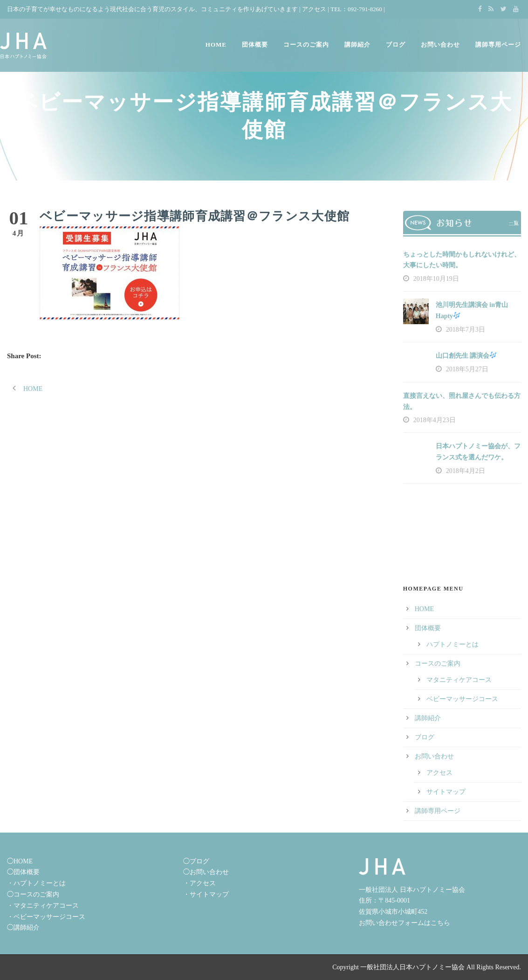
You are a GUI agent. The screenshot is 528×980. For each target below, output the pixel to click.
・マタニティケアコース (43, 906)
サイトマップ (446, 792)
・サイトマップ (206, 894)
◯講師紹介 (23, 928)
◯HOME (20, 861)
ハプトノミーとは (453, 644)
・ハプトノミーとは (36, 883)
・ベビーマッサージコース (46, 917)
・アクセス (199, 883)
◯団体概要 (23, 872)
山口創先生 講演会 (466, 356)
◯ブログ (196, 861)
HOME (216, 45)
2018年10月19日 (436, 279)
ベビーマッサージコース (462, 699)
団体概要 (255, 45)
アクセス (314, 9)
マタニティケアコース (459, 680)
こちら (440, 923)
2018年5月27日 (467, 369)
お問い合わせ (440, 45)
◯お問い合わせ (206, 872)
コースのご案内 (306, 45)
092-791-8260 (365, 9)
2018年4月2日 (466, 471)
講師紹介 (357, 45)
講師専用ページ (498, 45)
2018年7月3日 (466, 330)
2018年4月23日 (435, 420)
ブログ (396, 45)
